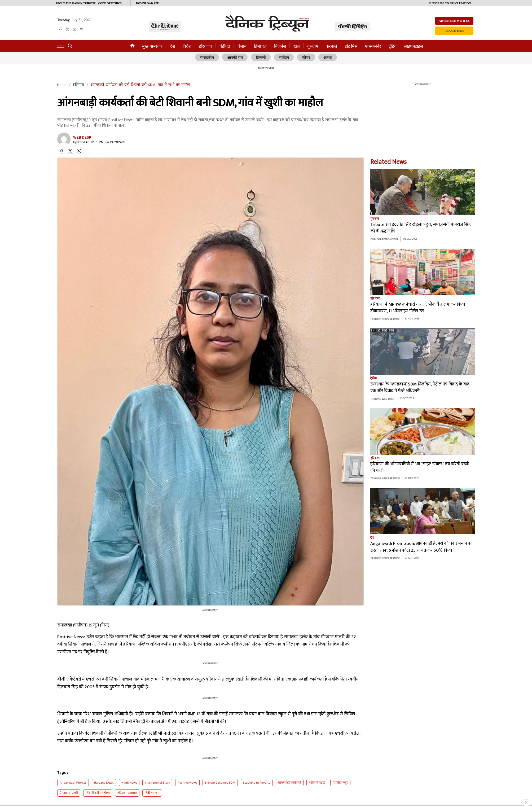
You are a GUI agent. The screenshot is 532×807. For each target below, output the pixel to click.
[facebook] (60, 29)
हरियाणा (205, 46)
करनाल (331, 46)
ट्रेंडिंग (393, 46)
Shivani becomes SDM (220, 783)
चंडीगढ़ (225, 46)
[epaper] (81, 29)
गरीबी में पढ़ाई (317, 783)
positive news (187, 783)
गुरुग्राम (313, 46)
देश (173, 46)
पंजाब (242, 46)
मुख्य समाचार (152, 46)
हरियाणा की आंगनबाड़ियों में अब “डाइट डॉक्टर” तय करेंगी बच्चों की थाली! (420, 468)
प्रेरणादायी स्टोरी (69, 793)
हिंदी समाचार (152, 793)
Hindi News (129, 783)
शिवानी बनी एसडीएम (98, 793)
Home (62, 85)
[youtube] (74, 29)
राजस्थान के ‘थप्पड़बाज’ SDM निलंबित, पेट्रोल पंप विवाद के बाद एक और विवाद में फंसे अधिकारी (420, 388)
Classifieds (454, 31)
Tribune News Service (385, 319)
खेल (297, 46)
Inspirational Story (157, 783)
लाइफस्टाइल (414, 46)
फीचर (306, 58)
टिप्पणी (261, 58)
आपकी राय (236, 58)
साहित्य (284, 58)
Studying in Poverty (257, 783)
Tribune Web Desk (382, 399)
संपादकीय (208, 58)
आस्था (327, 58)
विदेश (187, 46)
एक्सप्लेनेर (373, 46)
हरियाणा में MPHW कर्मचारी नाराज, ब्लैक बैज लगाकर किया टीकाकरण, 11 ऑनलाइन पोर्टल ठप (418, 308)
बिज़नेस (280, 46)
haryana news (104, 783)
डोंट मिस (351, 46)
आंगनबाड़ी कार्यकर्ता (290, 783)
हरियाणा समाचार (127, 793)
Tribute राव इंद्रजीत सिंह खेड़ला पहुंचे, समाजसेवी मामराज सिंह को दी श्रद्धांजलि (421, 228)
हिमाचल (260, 46)
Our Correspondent (384, 240)
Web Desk (82, 138)
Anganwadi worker (73, 783)
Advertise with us (454, 21)
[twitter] (68, 29)
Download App (147, 3)
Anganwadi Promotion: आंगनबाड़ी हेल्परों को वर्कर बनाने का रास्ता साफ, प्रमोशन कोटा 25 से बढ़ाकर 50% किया (421, 547)
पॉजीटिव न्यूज (340, 783)
